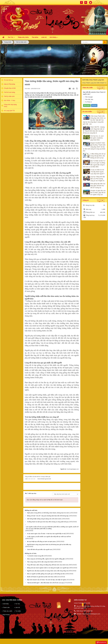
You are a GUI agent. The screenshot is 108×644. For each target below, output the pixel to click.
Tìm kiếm (18, 611)
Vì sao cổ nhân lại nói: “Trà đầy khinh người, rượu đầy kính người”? (98, 172)
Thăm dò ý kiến (8, 611)
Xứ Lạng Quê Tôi (9, 111)
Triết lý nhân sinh (9, 96)
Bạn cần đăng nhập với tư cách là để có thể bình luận (45, 500)
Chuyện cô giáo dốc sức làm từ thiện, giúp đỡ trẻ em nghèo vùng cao (98, 193)
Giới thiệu (6, 604)
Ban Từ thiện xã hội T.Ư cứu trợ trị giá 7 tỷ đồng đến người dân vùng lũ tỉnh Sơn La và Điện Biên (94, 164)
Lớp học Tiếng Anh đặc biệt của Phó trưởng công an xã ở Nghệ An (98, 179)
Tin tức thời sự (8, 80)
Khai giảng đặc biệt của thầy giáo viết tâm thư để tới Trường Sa (98, 186)
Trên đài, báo (88, 100)
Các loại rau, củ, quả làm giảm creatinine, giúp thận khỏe (97, 138)
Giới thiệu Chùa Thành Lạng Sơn (93, 80)
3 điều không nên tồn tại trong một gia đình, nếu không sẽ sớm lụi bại (98, 156)
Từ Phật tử (87, 102)
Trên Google (88, 97)
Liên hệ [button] (44, 37)
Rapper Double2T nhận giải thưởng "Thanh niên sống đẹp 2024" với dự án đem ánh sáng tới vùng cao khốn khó (94, 147)
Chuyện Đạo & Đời (10, 88)
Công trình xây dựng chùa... (10, 105)
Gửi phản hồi (101, 642)
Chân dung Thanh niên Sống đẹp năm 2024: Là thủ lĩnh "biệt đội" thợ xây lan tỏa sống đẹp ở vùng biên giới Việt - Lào (94, 120)
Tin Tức (18, 604)
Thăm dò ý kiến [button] (23, 37)
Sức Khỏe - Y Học (9, 100)
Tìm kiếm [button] (35, 37)
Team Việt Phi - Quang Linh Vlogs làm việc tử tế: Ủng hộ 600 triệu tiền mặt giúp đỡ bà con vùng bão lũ (94, 130)
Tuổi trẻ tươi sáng (9, 92)
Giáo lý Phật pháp (9, 84)
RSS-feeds (6, 615)
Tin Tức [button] (11, 38)
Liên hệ (18, 607)
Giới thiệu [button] (54, 38)
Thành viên (6, 607)
